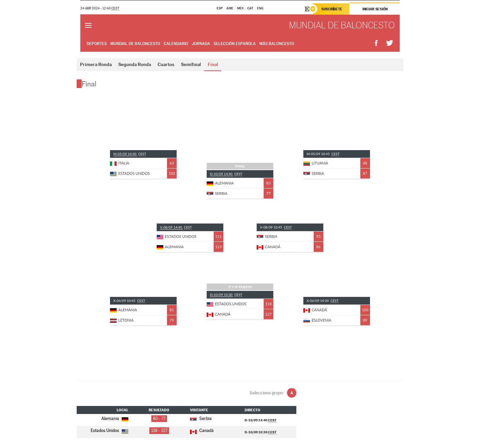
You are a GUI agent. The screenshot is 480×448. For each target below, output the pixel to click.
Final (213, 64)
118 (268, 304)
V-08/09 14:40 (171, 227)
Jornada (201, 44)
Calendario (176, 44)
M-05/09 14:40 (125, 154)
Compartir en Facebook (376, 43)
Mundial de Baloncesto (135, 44)
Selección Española (235, 44)
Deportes (97, 44)
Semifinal (191, 64)
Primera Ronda (96, 64)
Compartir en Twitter (390, 43)
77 (268, 193)
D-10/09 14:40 (222, 174)
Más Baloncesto (277, 44)
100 (172, 173)
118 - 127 (159, 430)
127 (268, 314)
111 (218, 236)
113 (218, 247)
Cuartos (166, 64)
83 (268, 183)
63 (172, 163)
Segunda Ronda (135, 64)
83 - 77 (159, 418)
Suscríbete (332, 9)
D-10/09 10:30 (222, 295)
